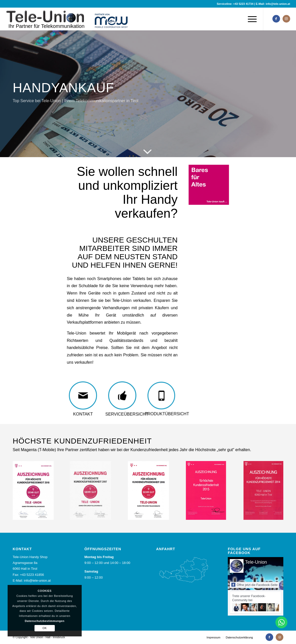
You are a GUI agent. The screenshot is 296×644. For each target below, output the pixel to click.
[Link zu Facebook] (276, 19)
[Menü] (251, 19)
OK (45, 628)
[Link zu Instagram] (286, 19)
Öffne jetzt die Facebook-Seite (254, 585)
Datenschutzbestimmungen (45, 621)
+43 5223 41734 (243, 4)
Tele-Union (256, 562)
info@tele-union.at (278, 4)
